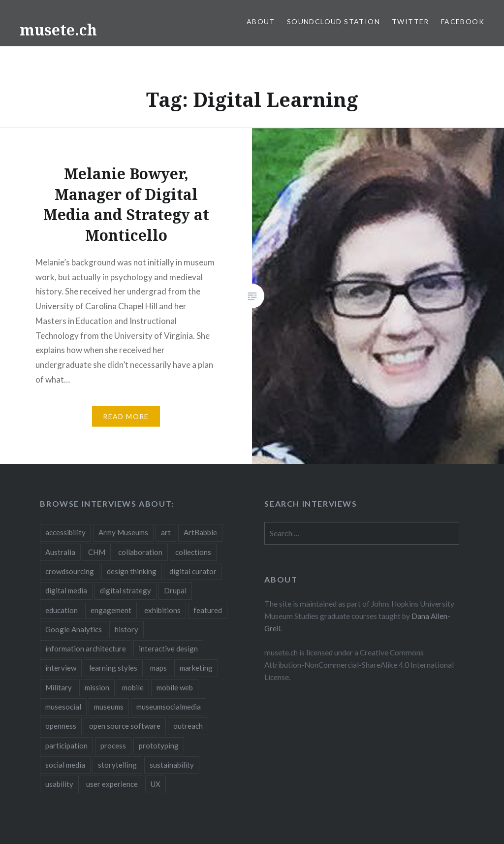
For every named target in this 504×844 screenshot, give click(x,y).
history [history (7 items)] (126, 629)
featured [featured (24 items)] (208, 610)
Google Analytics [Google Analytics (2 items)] (74, 629)
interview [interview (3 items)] (61, 668)
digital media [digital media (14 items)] (66, 590)
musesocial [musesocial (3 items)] (63, 707)
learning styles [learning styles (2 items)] (113, 668)
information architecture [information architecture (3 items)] (86, 649)
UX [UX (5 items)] (156, 784)
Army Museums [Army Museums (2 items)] (123, 532)
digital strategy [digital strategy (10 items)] (126, 590)
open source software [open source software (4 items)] (125, 726)
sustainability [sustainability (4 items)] (172, 765)
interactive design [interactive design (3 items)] (168, 649)
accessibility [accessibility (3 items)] (65, 532)
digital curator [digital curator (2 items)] (193, 571)
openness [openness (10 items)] (61, 726)
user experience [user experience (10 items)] (112, 784)
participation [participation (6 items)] (66, 746)
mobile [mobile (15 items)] (133, 687)
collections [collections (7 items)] (193, 552)
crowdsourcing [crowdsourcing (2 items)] (70, 571)
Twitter (410, 21)
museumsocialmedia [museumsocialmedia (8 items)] (169, 707)
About (261, 21)
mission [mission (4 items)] (97, 687)
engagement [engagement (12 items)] (111, 610)
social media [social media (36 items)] (65, 765)
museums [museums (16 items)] (109, 707)
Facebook (463, 21)
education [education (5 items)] (62, 610)
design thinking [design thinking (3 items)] (132, 571)
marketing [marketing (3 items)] (196, 668)
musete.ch (58, 30)
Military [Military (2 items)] (59, 687)
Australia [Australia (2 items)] (60, 552)
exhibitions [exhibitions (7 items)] (162, 610)
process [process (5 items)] (113, 746)
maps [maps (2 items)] (158, 668)
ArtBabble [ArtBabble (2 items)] (200, 532)
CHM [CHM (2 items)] (97, 552)
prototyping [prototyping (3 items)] (159, 746)
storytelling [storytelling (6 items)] (117, 765)
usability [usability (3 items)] (59, 784)
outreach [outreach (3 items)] (188, 726)
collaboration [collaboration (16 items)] (140, 552)
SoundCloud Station (333, 21)
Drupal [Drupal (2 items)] (175, 590)
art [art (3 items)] (166, 532)
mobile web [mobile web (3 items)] (175, 687)
